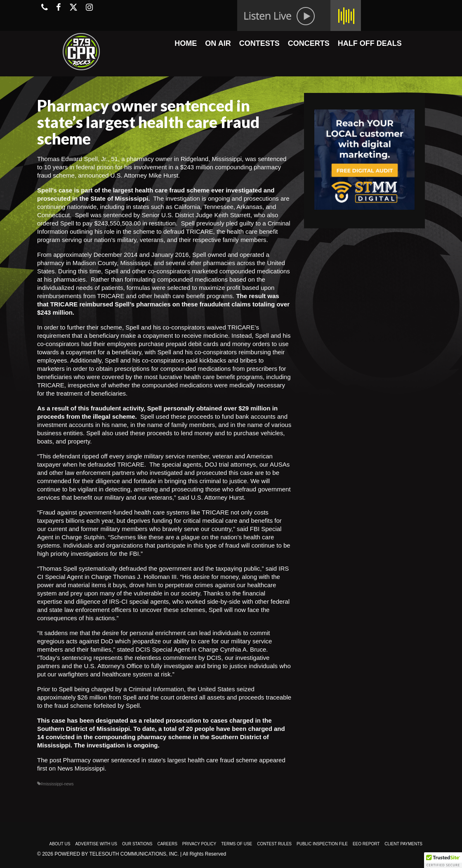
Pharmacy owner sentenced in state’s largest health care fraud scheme (160, 760)
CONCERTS (309, 43)
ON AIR (218, 43)
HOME (186, 43)
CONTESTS (259, 43)
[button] (443, 860)
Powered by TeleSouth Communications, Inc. (117, 854)
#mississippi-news (57, 784)
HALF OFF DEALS (370, 43)
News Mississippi (81, 768)
